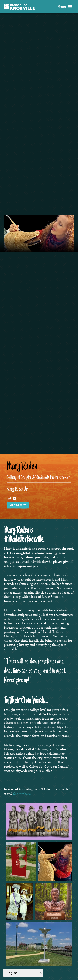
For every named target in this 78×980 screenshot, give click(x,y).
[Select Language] (23, 973)
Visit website (18, 505)
